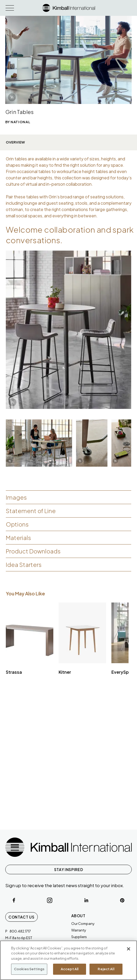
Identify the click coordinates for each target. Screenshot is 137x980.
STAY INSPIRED (68, 869)
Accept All (70, 969)
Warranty (79, 930)
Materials (18, 538)
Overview (15, 142)
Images (16, 497)
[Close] (129, 949)
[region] (68, 960)
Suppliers (79, 937)
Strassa (14, 672)
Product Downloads (33, 551)
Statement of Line (31, 511)
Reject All (106, 969)
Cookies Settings (29, 969)
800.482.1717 (20, 931)
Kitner (65, 672)
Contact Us (22, 917)
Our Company (83, 924)
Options (17, 524)
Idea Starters (24, 565)
